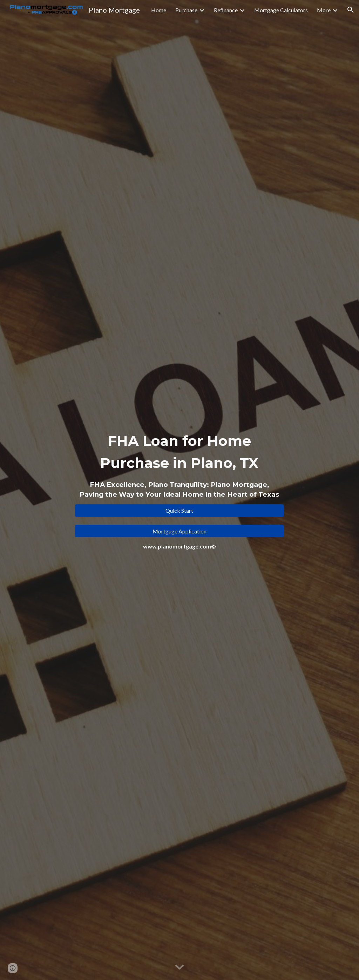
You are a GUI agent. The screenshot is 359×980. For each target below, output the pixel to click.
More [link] (324, 10)
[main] (179, 464)
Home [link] (159, 10)
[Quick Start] (179, 510)
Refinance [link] (226, 10)
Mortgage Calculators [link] (281, 10)
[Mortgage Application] (179, 531)
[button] (351, 10)
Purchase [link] (186, 10)
